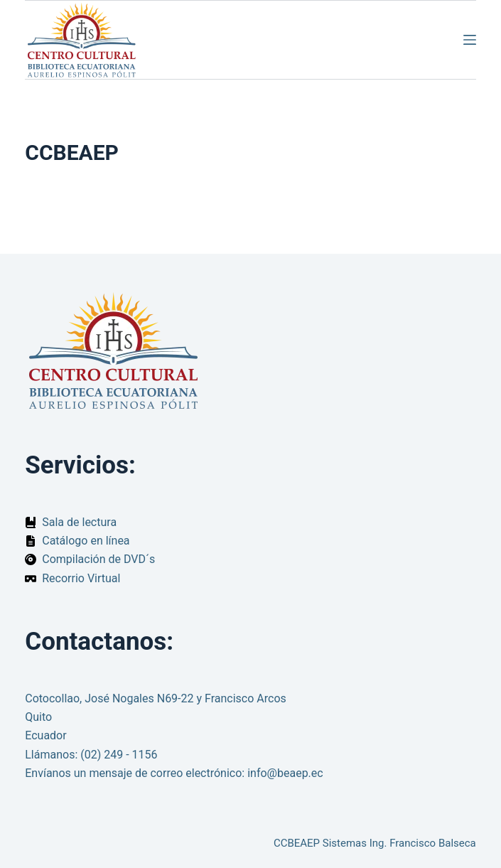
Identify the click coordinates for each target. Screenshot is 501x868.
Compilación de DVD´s (98, 559)
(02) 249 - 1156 (119, 755)
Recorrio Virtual (81, 578)
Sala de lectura (79, 522)
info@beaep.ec (285, 773)
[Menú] (470, 40)
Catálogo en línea (86, 541)
